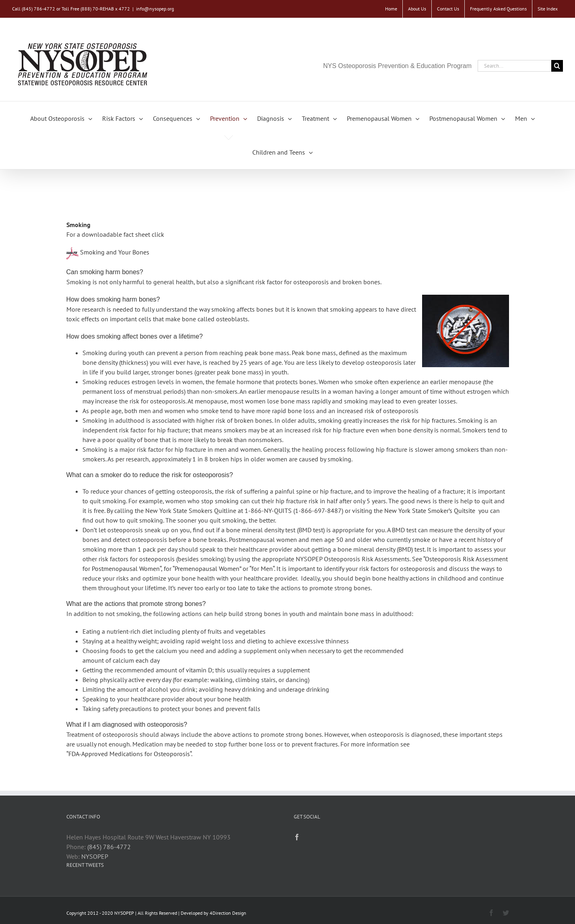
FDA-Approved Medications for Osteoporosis (129, 754)
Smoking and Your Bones (115, 252)
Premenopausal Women (207, 568)
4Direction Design (228, 913)
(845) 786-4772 (109, 847)
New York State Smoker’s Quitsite (430, 511)
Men (267, 568)
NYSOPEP (95, 856)
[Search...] (514, 66)
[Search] (557, 66)
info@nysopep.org (155, 9)
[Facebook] (297, 837)
